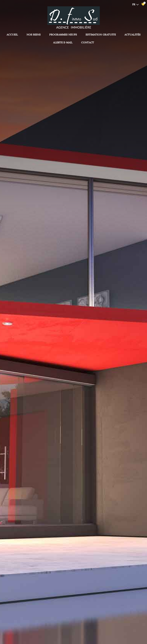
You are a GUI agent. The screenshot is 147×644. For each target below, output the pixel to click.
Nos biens (34, 35)
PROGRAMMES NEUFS (63, 35)
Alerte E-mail (63, 42)
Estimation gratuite (101, 35)
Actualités (133, 35)
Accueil (12, 35)
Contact (88, 42)
